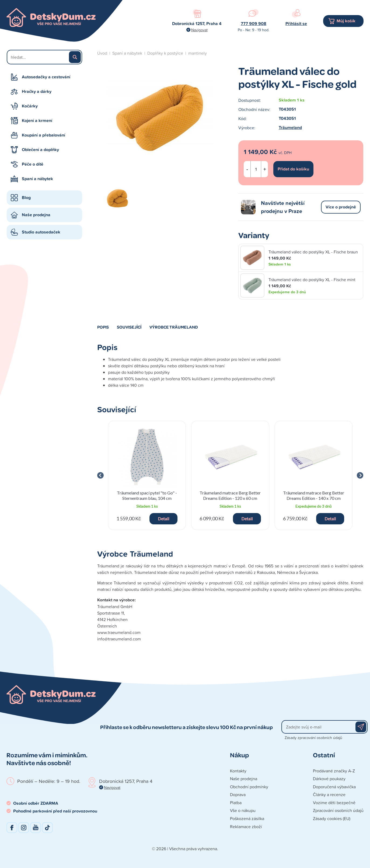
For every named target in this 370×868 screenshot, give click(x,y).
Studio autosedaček (41, 232)
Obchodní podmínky (249, 787)
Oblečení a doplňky (40, 150)
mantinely (198, 53)
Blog (26, 198)
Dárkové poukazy (329, 779)
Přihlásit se (296, 24)
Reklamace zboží (246, 827)
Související (129, 327)
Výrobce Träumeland (174, 327)
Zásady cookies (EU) (332, 818)
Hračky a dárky (37, 91)
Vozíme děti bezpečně (334, 803)
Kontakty (238, 771)
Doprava (238, 794)
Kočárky (30, 106)
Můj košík (346, 21)
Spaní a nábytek (37, 179)
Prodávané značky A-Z (334, 771)
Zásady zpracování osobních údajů (313, 738)
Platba (236, 803)
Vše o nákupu (243, 810)
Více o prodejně (341, 207)
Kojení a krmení (37, 121)
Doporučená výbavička (334, 787)
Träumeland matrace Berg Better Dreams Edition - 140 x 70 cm (314, 495)
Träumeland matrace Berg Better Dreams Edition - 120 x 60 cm (230, 495)
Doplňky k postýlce (165, 53)
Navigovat (199, 30)
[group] (147, 475)
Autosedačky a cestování (46, 77)
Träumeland (290, 128)
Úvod (102, 53)
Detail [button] (163, 519)
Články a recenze (329, 794)
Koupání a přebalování (43, 135)
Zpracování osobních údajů (338, 810)
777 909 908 (254, 24)
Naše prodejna (36, 215)
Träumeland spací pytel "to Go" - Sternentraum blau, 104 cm (147, 495)
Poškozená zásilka (247, 818)
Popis (103, 327)
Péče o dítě (33, 164)
